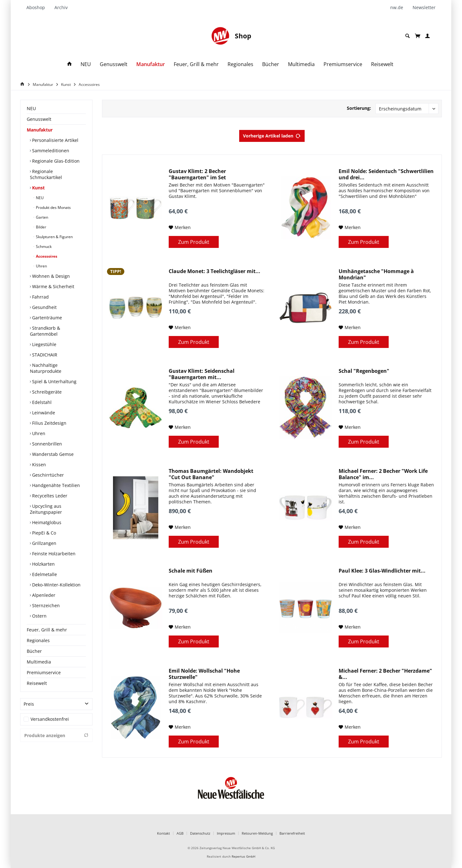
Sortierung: (359, 108)
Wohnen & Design (50, 276)
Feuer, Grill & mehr (47, 630)
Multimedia (39, 662)
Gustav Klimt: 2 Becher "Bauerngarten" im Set (197, 174)
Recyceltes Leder (49, 496)
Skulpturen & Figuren (54, 237)
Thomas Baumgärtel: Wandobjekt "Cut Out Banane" (211, 474)
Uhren (41, 266)
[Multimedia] (301, 64)
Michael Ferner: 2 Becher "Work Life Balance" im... (383, 474)
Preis (29, 704)
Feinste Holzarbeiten (53, 554)
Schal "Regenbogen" (364, 371)
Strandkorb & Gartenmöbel (45, 331)
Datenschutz (200, 833)
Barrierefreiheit (292, 833)
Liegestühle (44, 344)
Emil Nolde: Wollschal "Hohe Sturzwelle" (204, 674)
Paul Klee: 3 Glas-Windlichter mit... (382, 571)
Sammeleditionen (50, 151)
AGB (180, 833)
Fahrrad (40, 297)
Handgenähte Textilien (55, 485)
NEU (31, 108)
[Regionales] (240, 64)
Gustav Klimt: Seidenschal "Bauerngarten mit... (202, 374)
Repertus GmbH (243, 857)
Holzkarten (43, 564)
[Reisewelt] (382, 64)
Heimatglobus (46, 522)
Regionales (38, 640)
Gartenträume (46, 318)
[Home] (23, 84)
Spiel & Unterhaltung (54, 381)
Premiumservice (44, 672)
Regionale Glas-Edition (55, 161)
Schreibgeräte (46, 392)
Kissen (38, 465)
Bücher (34, 651)
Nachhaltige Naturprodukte (46, 368)
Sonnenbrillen (46, 444)
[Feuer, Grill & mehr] (196, 64)
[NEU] (86, 64)
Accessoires (46, 256)
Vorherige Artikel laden (272, 135)
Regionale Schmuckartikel (46, 174)
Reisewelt (37, 683)
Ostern (39, 616)
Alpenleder (43, 595)
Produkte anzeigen (56, 735)
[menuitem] (38, 8)
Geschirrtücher (47, 475)
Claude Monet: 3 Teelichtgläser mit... (214, 271)
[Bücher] (271, 64)
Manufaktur (40, 130)
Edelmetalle (44, 574)
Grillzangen (44, 543)
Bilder (41, 227)
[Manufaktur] (151, 64)
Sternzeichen (45, 605)
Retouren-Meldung (257, 833)
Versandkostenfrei (50, 719)
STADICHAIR (44, 355)
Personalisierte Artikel (55, 140)
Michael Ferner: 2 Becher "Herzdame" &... (385, 674)
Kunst (38, 188)
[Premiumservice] (343, 64)
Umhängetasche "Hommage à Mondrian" (376, 274)
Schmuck (43, 246)
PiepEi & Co (43, 533)
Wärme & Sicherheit (53, 286)
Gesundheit (44, 307)
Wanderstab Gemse (52, 454)
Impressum (226, 833)
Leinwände (43, 413)
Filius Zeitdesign (49, 423)
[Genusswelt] (114, 64)
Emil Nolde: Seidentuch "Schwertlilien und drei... (386, 174)
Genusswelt (39, 119)
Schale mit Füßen (191, 571)
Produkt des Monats (53, 207)
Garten (42, 217)
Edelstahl (41, 402)
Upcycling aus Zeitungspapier (46, 509)
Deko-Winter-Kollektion (56, 585)
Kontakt (163, 833)
